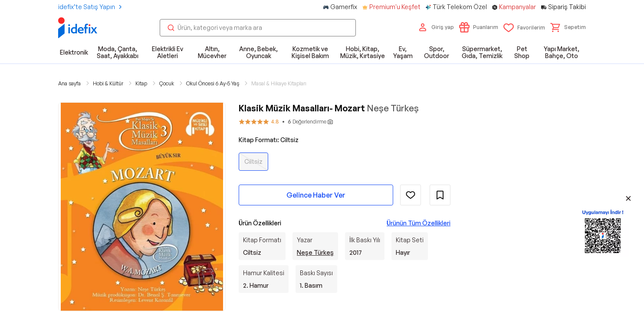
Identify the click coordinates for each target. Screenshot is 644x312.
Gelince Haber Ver (316, 195)
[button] (568, 27)
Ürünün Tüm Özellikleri (419, 223)
